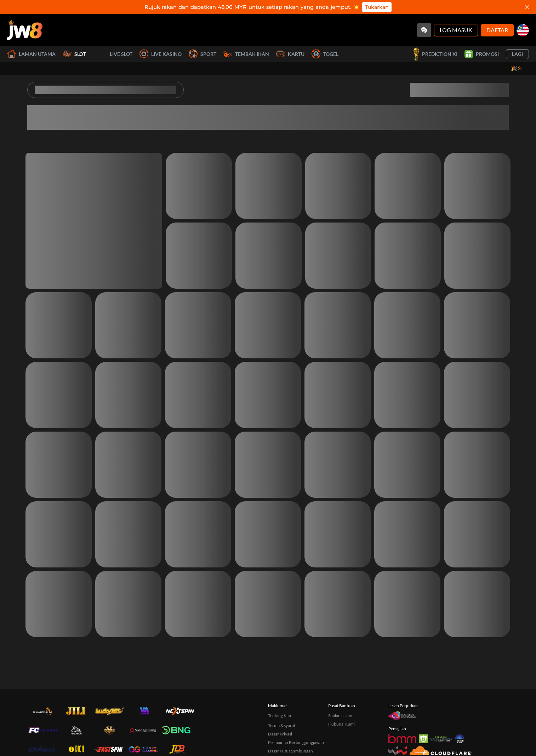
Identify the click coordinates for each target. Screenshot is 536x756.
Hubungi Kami (341, 724)
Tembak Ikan (246, 54)
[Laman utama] (25, 30)
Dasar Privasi (280, 734)
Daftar (497, 30)
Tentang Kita (280, 715)
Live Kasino (161, 54)
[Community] (424, 30)
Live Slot (113, 54)
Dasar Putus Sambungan (290, 751)
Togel (325, 54)
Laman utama (31, 54)
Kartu (290, 54)
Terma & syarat (282, 725)
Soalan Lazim (340, 715)
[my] (523, 30)
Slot (74, 54)
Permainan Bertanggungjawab (296, 742)
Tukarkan (377, 7)
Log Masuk (456, 30)
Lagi (517, 54)
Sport (203, 54)
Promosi (482, 54)
